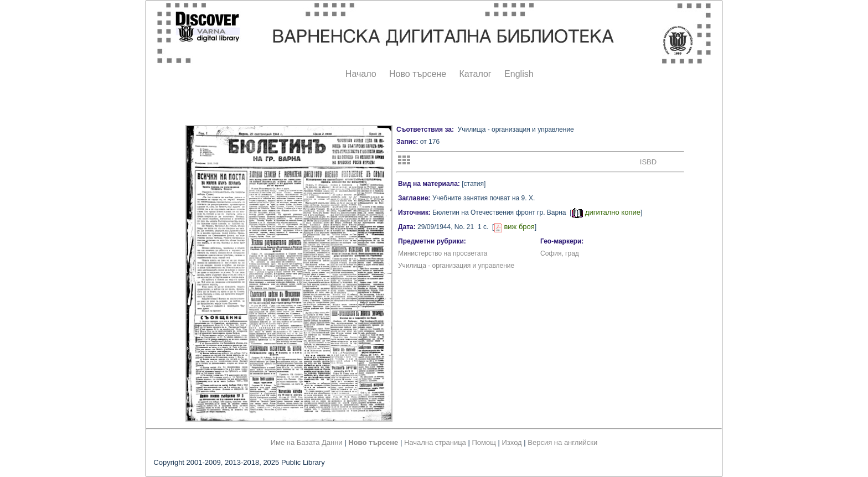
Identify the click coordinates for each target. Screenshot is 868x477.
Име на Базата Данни (307, 442)
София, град (560, 253)
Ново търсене (418, 74)
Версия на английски (562, 442)
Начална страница (435, 442)
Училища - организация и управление (456, 266)
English (519, 74)
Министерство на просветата (443, 253)
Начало (361, 74)
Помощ (484, 442)
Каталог (475, 74)
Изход (512, 442)
